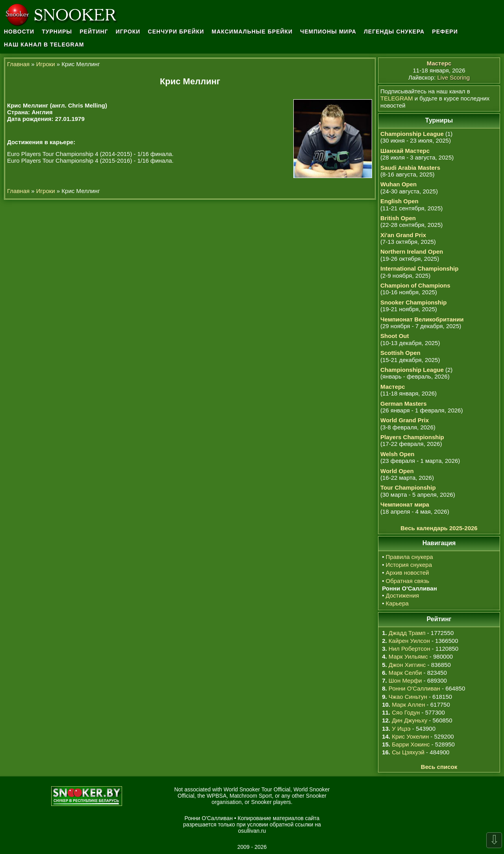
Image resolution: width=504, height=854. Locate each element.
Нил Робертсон (409, 649)
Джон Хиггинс (407, 665)
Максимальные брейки (252, 32)
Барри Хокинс (411, 744)
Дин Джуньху (409, 720)
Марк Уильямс (408, 656)
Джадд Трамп (407, 633)
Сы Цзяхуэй (408, 752)
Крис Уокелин (410, 736)
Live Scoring (454, 77)
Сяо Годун (406, 712)
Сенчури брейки (176, 32)
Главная (18, 64)
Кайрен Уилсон (409, 641)
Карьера (397, 603)
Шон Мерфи (405, 680)
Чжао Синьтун (408, 697)
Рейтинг (94, 32)
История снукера (409, 565)
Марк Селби (405, 673)
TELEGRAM (397, 98)
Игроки (128, 32)
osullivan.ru (252, 831)
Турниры (57, 32)
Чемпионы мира (328, 32)
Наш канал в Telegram (44, 45)
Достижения (403, 595)
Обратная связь (408, 581)
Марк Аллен (408, 705)
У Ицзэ (401, 729)
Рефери (445, 32)
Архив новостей (408, 573)
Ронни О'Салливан (414, 688)
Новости (19, 32)
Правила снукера (409, 557)
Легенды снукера (394, 32)
